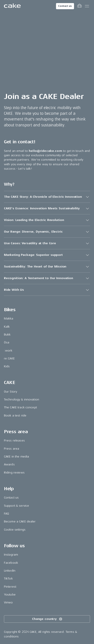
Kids (7, 366)
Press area (12, 449)
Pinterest (10, 587)
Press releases (14, 440)
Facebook (11, 563)
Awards (9, 464)
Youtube (10, 595)
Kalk (7, 327)
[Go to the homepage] (12, 6)
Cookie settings (15, 530)
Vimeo (8, 602)
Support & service (16, 506)
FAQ (6, 514)
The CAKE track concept (20, 407)
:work (8, 351)
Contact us (65, 6)
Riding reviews (14, 473)
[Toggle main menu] (87, 6)
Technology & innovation (22, 399)
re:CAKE (9, 358)
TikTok (8, 579)
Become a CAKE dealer (20, 521)
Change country (47, 619)
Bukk (7, 335)
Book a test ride (15, 415)
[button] (47, 197)
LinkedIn (10, 571)
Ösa (7, 342)
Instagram (11, 555)
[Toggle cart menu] (80, 6)
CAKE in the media (16, 457)
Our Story (11, 392)
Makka (9, 318)
